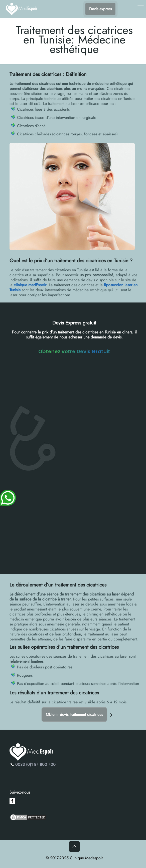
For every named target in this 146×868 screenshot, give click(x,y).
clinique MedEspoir (30, 285)
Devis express (100, 9)
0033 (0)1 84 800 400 (35, 764)
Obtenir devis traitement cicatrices (74, 715)
